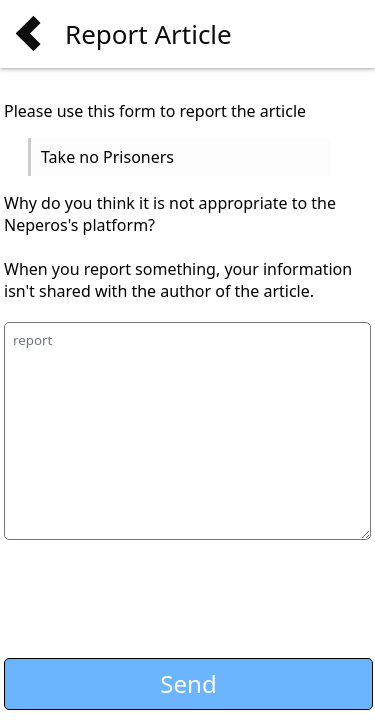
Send (188, 683)
